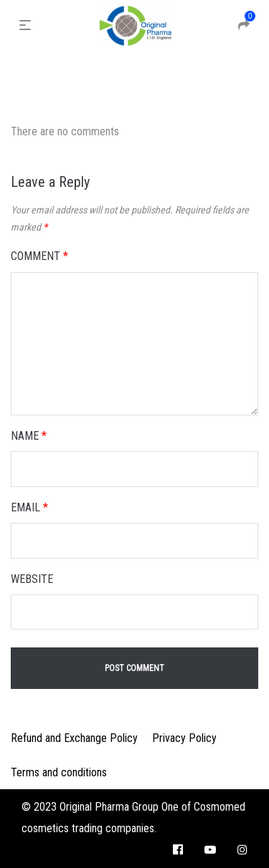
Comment (39, 256)
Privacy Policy (184, 738)
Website (32, 579)
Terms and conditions (59, 772)
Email (29, 507)
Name (29, 436)
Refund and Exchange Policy (74, 738)
